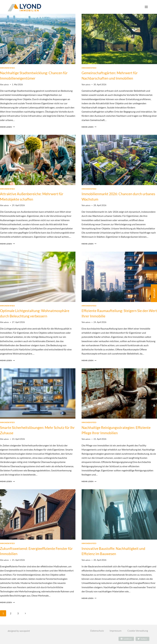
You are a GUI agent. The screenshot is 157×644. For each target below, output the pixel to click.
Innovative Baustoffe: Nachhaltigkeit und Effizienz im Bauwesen (118, 553)
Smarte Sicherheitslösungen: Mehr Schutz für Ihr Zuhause (38, 433)
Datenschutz (97, 631)
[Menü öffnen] (146, 7)
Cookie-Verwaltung (138, 631)
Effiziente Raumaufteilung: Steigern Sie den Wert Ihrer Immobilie (117, 312)
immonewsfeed (7, 68)
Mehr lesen (8, 126)
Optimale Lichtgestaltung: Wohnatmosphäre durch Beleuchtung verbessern (34, 314)
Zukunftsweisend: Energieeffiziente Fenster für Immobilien (32, 553)
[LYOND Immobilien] (24, 8)
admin (7, 84)
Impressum (115, 631)
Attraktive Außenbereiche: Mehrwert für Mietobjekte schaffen (37, 196)
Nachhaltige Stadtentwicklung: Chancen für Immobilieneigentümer (36, 75)
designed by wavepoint (19, 631)
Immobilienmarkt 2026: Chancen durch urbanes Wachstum (117, 196)
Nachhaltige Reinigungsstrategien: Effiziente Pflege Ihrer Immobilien (113, 433)
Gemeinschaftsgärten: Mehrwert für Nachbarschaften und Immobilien (114, 75)
